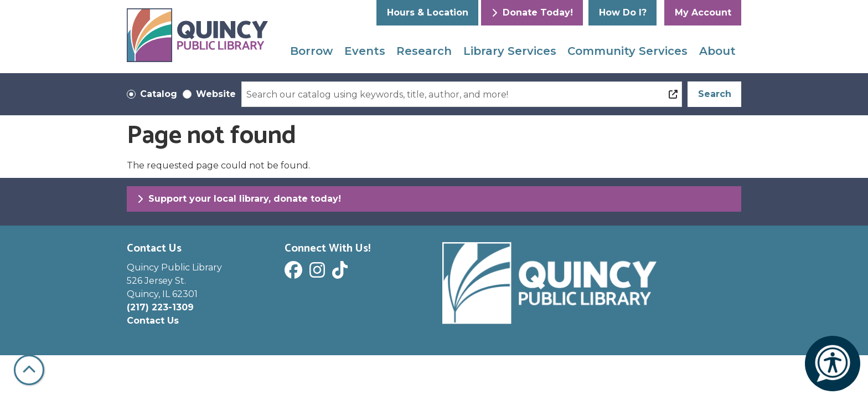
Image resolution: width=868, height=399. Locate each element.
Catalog (159, 94)
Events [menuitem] (365, 51)
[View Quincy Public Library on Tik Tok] (341, 273)
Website (216, 94)
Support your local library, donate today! (239, 199)
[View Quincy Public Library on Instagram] (319, 273)
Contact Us (153, 321)
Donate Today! (532, 12)
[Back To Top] (29, 370)
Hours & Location (428, 12)
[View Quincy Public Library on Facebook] (295, 273)
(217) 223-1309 (160, 307)
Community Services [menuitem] (627, 51)
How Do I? (623, 12)
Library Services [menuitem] (510, 51)
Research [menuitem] (424, 51)
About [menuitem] (717, 51)
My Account (703, 12)
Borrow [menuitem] (311, 51)
